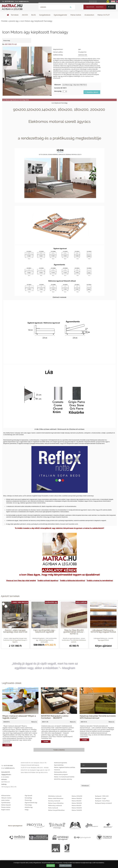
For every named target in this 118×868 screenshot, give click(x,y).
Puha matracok (53, 808)
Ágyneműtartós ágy (31, 803)
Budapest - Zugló (101, 798)
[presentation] (95, 779)
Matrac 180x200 (77, 803)
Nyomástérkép (59, 765)
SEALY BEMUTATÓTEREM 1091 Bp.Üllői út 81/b (34, 772)
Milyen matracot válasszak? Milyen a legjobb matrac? (19, 717)
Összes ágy (28, 800)
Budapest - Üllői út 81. (102, 796)
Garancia (57, 770)
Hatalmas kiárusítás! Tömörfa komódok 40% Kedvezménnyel (98, 717)
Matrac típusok (6, 805)
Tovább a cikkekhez (59, 750)
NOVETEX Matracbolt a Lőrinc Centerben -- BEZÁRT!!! (55, 717)
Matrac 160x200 (77, 798)
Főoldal (4, 21)
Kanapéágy (28, 798)
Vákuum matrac (6, 798)
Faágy (27, 810)
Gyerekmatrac (6, 803)
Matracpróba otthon (61, 772)
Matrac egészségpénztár (15, 826)
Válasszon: (58, 85)
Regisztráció (100, 7)
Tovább (7, 745)
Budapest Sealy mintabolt (103, 803)
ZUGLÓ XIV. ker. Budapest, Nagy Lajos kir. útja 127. (35, 770)
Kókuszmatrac (6, 795)
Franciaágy (28, 805)
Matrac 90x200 (77, 805)
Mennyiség (58, 91)
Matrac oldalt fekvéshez (56, 798)
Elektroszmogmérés (61, 763)
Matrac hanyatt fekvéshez (56, 810)
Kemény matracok (54, 801)
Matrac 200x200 (77, 796)
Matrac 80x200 (77, 801)
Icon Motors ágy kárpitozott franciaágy (36, 21)
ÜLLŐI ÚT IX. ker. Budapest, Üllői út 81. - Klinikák (35, 768)
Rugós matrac (6, 810)
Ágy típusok (28, 795)
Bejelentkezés (90, 7)
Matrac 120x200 (77, 808)
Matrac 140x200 (77, 810)
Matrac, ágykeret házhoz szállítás (65, 767)
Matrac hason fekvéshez (56, 803)
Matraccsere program (61, 774)
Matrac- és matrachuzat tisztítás (64, 777)
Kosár (111, 7)
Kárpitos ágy (29, 807)
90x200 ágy (14, 21)
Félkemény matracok (55, 805)
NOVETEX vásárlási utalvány (63, 779)
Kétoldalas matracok (55, 796)
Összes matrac (6, 807)
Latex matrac (5, 800)
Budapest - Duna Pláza (102, 801)
